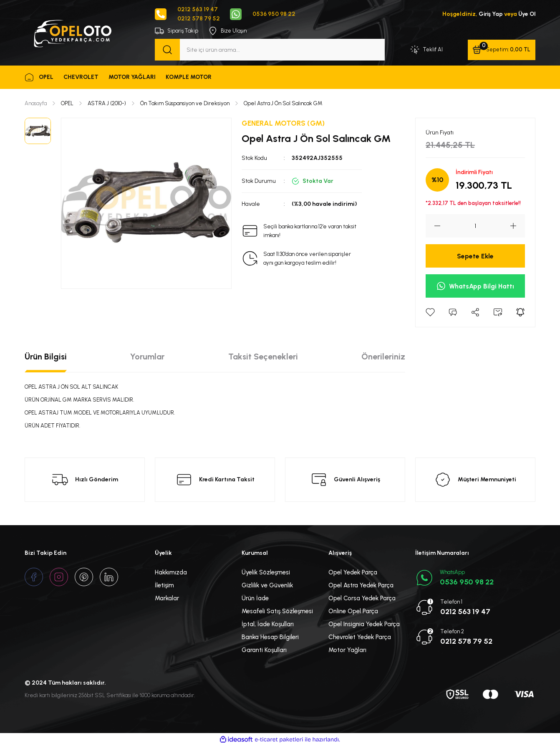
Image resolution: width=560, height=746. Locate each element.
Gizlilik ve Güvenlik (267, 586)
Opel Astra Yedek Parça (361, 586)
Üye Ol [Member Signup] (526, 14)
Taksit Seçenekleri (263, 357)
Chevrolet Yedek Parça (360, 637)
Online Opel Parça (353, 612)
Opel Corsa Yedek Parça (362, 599)
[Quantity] (475, 226)
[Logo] (72, 33)
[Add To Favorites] (430, 313)
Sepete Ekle (475, 256)
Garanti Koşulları (264, 650)
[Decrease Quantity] (433, 226)
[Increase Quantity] (517, 226)
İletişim (164, 586)
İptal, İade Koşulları (268, 625)
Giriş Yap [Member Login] (489, 14)
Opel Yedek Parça (353, 573)
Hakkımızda (171, 573)
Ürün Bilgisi (46, 357)
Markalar (167, 599)
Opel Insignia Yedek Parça (364, 625)
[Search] (270, 50)
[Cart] (501, 50)
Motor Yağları (347, 650)
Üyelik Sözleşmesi (266, 573)
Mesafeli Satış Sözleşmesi (277, 612)
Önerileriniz (383, 357)
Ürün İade (255, 599)
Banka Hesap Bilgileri (270, 637)
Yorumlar (147, 357)
